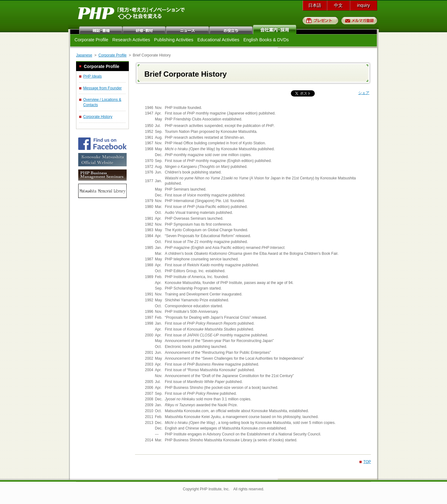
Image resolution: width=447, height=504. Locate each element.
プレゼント (321, 20)
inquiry (363, 5)
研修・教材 (144, 29)
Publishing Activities (174, 40)
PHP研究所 (132, 15)
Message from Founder (102, 88)
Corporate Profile (91, 40)
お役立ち (231, 29)
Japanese (84, 55)
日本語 (315, 5)
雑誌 (101, 29)
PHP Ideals (93, 76)
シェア (364, 93)
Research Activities (131, 40)
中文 (338, 5)
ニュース (188, 29)
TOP (367, 462)
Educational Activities (218, 40)
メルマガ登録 (359, 20)
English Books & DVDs (266, 40)
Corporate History (98, 117)
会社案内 (275, 29)
